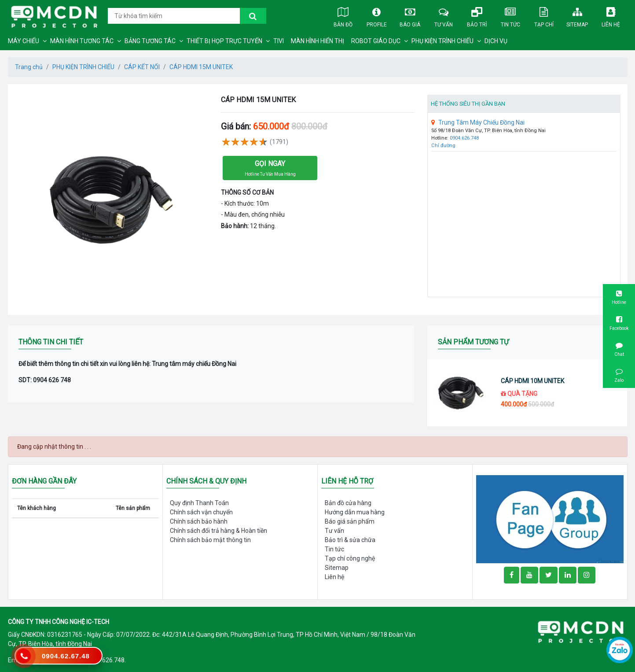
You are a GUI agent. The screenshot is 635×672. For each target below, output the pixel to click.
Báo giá (410, 15)
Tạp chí (544, 15)
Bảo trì (477, 15)
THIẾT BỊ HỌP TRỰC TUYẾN (224, 41)
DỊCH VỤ (496, 41)
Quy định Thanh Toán (199, 503)
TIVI (279, 41)
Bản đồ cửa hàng (348, 503)
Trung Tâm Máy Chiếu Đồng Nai (478, 122)
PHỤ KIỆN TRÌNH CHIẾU (442, 41)
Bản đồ (343, 15)
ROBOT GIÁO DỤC (376, 41)
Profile (377, 15)
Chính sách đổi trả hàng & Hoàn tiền (218, 531)
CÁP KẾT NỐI (142, 67)
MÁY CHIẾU (24, 41)
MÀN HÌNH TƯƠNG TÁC (82, 41)
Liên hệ (611, 15)
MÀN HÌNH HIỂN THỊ (317, 41)
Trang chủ (29, 67)
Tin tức (510, 15)
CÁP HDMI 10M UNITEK (532, 381)
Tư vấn (444, 15)
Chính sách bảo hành (199, 521)
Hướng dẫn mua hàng (355, 512)
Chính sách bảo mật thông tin (210, 540)
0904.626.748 (464, 138)
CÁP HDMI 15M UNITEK (201, 67)
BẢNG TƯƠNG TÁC (150, 41)
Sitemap (577, 15)
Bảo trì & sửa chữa (350, 540)
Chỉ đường (443, 146)
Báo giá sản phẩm (350, 521)
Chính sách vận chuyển (201, 512)
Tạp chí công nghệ (350, 558)
